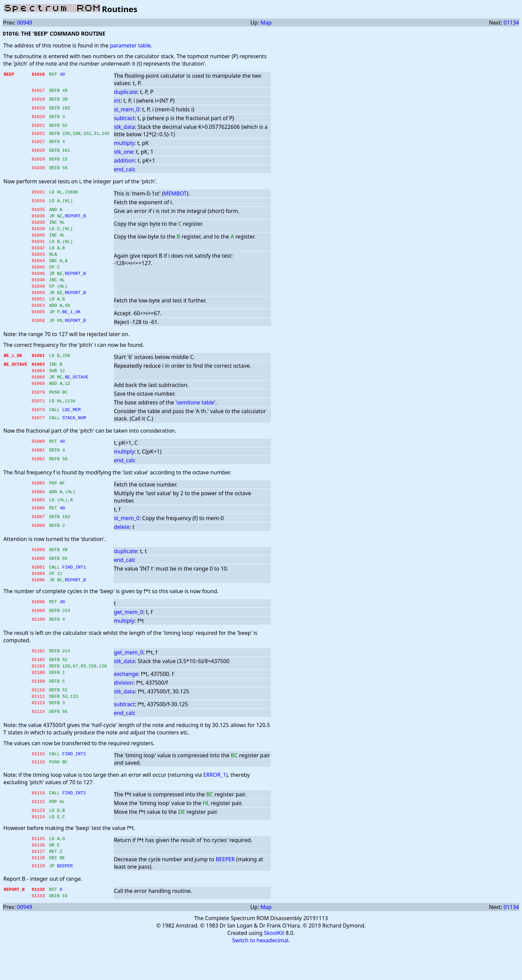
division (124, 707)
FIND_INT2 (74, 781)
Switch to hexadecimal (260, 974)
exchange (126, 698)
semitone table (195, 422)
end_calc (125, 169)
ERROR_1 (215, 801)
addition (124, 160)
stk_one (124, 152)
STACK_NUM (74, 438)
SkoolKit (274, 966)
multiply (124, 143)
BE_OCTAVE (77, 396)
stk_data (125, 127)
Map (266, 23)
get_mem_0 (129, 634)
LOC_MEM (71, 430)
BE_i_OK (71, 329)
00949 (25, 23)
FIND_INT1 (74, 587)
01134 (511, 23)
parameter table (130, 45)
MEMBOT (175, 193)
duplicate (126, 92)
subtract (124, 118)
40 (62, 75)
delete (122, 546)
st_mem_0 (127, 109)
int (117, 101)
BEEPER (225, 891)
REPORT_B (75, 218)
